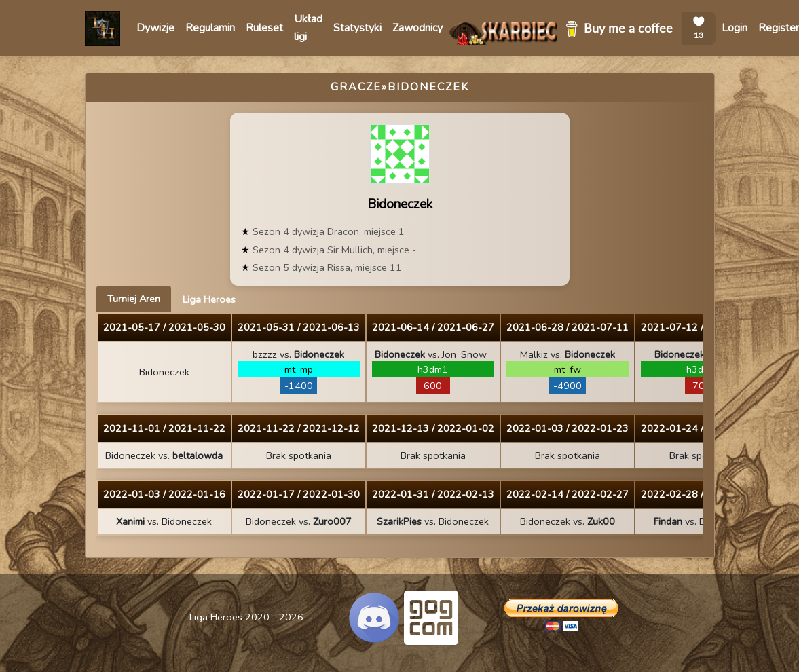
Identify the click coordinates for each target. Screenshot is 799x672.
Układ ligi (308, 28)
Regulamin (210, 28)
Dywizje (155, 28)
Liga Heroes (209, 299)
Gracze (356, 87)
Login (735, 28)
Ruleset (264, 28)
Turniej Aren (134, 299)
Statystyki (357, 28)
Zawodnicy (417, 28)
